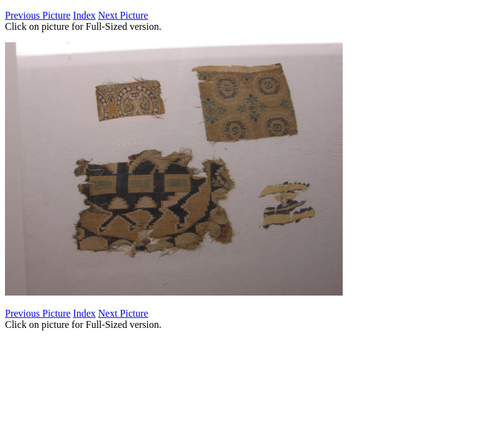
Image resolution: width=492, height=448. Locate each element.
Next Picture (123, 15)
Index (84, 15)
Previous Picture (38, 15)
